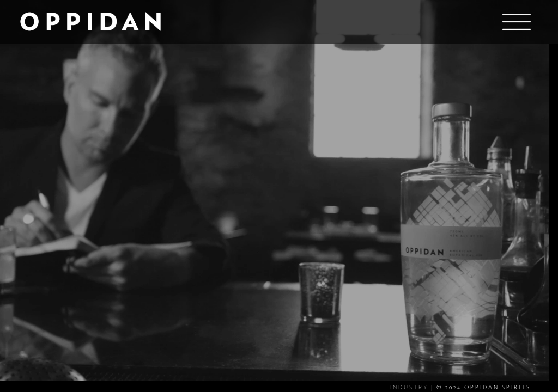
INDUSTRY (409, 388)
